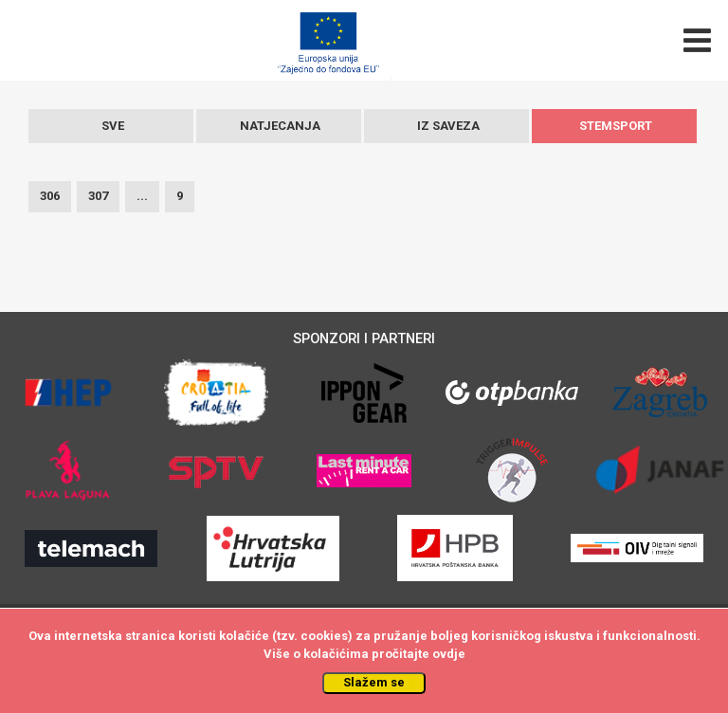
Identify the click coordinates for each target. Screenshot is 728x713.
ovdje (449, 654)
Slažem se (374, 682)
